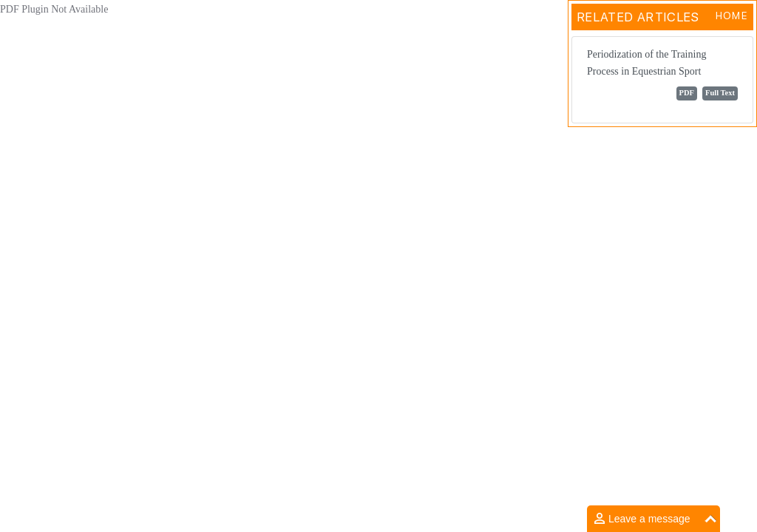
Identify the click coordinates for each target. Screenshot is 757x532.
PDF (687, 93)
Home (731, 16)
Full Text (720, 93)
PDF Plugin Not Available (54, 9)
